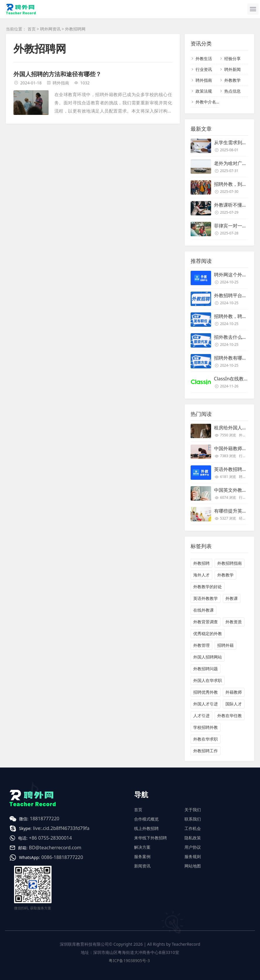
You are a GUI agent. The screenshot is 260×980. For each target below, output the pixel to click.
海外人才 (201, 575)
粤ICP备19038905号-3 (129, 961)
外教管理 (201, 645)
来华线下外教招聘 (150, 838)
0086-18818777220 (62, 857)
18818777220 (45, 819)
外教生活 (204, 58)
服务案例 (142, 856)
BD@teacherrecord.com (55, 848)
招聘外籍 (225, 645)
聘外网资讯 (50, 29)
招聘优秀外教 (206, 692)
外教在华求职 (206, 739)
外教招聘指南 (230, 563)
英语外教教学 (206, 598)
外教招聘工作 (206, 751)
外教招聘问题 (206, 669)
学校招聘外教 (206, 727)
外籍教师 (234, 692)
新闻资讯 (142, 866)
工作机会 (193, 828)
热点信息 (232, 91)
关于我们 (193, 810)
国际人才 (234, 704)
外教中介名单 (208, 102)
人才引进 (201, 716)
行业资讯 (204, 69)
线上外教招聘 (146, 828)
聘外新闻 (232, 69)
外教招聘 (201, 563)
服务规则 (193, 856)
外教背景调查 (206, 622)
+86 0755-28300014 (51, 838)
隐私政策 (193, 838)
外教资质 (234, 622)
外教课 (232, 598)
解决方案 (142, 847)
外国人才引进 (206, 704)
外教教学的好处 (208, 587)
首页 (32, 29)
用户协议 (193, 847)
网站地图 (193, 866)
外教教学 (232, 80)
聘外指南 (61, 83)
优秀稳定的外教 (208, 633)
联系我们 (193, 819)
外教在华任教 (230, 716)
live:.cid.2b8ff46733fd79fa (61, 828)
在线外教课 (203, 610)
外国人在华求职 (208, 680)
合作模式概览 (146, 819)
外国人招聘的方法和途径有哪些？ (57, 74)
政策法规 (204, 91)
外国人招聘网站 (208, 657)
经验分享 (232, 58)
